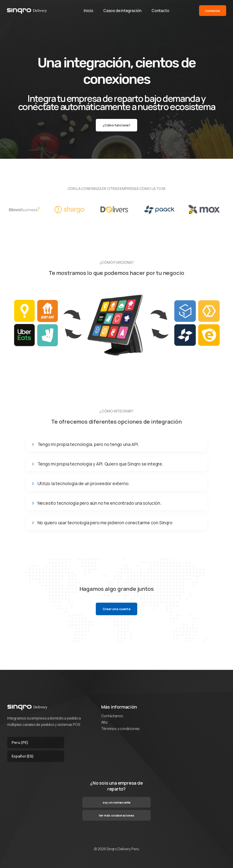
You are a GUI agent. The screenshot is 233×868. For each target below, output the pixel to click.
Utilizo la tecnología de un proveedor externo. (84, 484)
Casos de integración (122, 11)
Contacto (161, 11)
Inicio (88, 11)
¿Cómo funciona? (116, 125)
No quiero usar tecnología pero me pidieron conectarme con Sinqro (105, 523)
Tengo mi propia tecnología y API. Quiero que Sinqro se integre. (100, 464)
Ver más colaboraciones (116, 815)
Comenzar (213, 11)
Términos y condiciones (121, 729)
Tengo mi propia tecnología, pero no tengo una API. (88, 444)
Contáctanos (112, 716)
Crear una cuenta (117, 609)
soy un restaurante (116, 802)
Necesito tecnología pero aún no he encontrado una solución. (99, 503)
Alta (104, 722)
